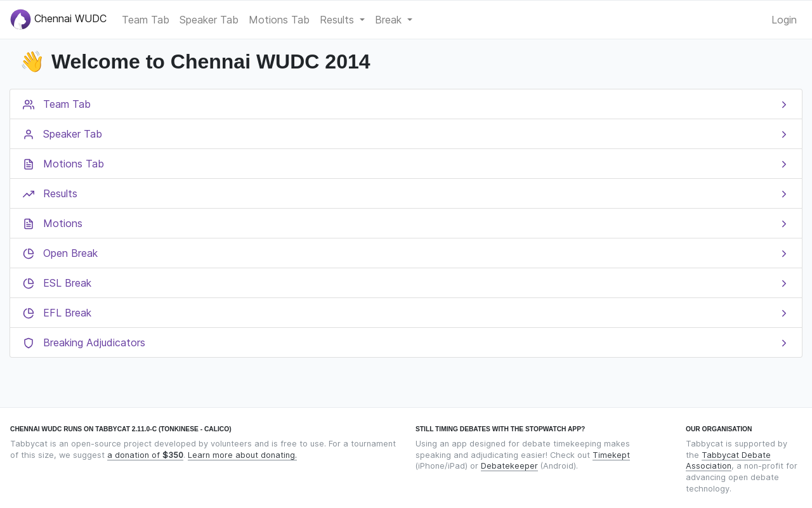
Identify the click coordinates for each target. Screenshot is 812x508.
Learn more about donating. (242, 455)
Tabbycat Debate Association (728, 461)
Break (390, 20)
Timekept (611, 455)
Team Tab (146, 20)
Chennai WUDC (58, 19)
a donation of (145, 455)
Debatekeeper (509, 466)
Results (338, 20)
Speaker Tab (209, 20)
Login (784, 20)
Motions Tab (279, 20)
